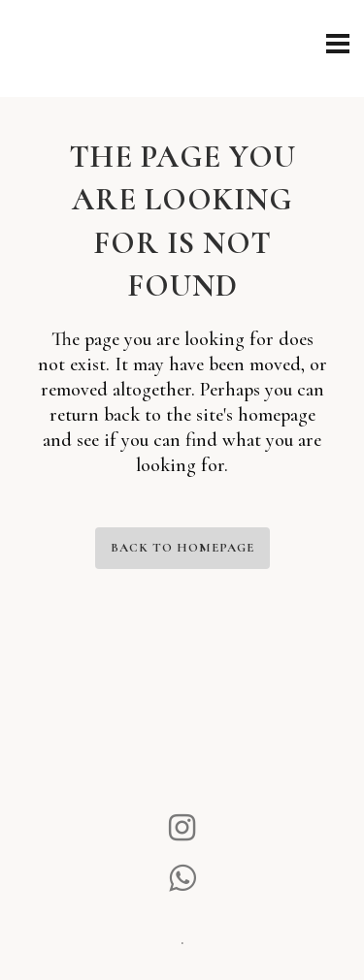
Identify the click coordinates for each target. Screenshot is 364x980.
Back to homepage (182, 548)
